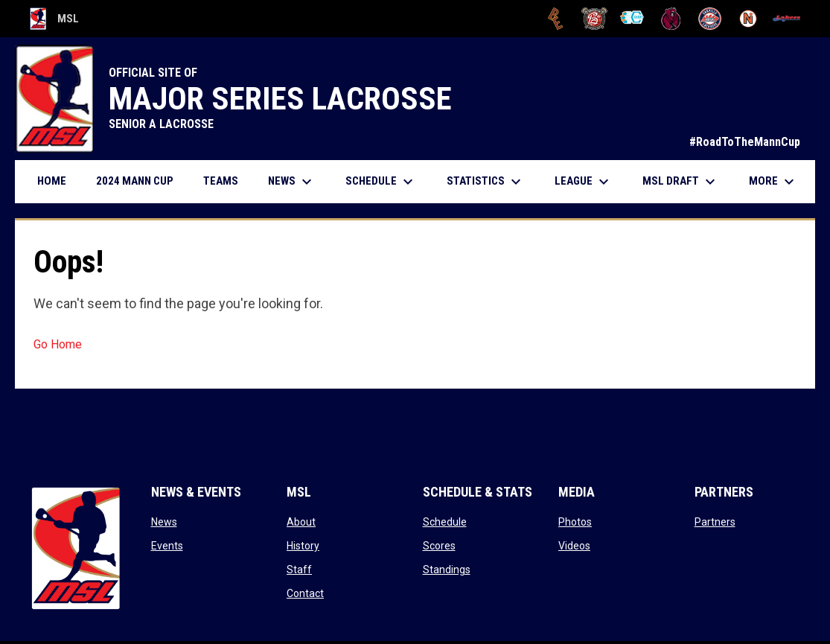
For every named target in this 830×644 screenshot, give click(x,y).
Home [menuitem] (52, 181)
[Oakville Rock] (710, 19)
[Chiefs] (633, 19)
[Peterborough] (786, 19)
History (303, 546)
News (164, 522)
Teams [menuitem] (221, 181)
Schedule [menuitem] (381, 182)
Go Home (58, 344)
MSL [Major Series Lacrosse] (54, 19)
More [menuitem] (773, 182)
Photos (575, 522)
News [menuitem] (292, 182)
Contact (305, 593)
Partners (715, 522)
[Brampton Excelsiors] (556, 19)
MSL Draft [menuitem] (681, 182)
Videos (574, 546)
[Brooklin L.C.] (594, 19)
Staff (299, 570)
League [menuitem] (584, 182)
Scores (439, 546)
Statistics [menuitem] (486, 182)
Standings (447, 570)
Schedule (445, 522)
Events (167, 546)
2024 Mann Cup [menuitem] (135, 181)
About (301, 522)
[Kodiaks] (671, 19)
